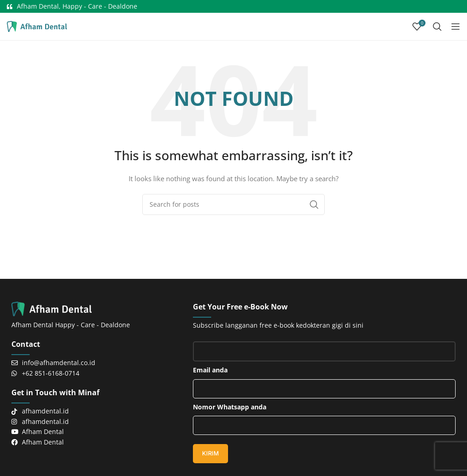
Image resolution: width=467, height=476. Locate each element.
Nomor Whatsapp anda (324, 415)
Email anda (324, 378)
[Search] (437, 26)
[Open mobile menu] (456, 26)
